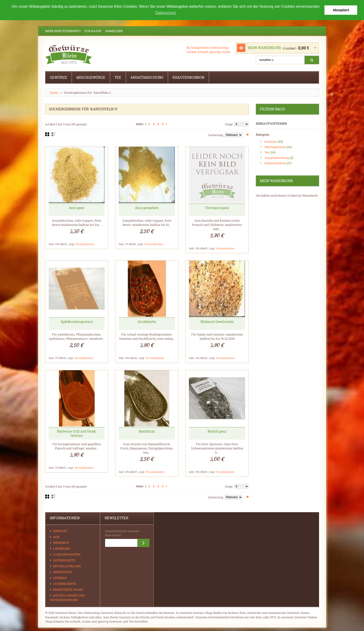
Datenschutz (64, 560)
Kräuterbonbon (275, 163)
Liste (53, 134)
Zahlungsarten (67, 554)
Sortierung (216, 135)
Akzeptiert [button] (341, 10)
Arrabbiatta (147, 321)
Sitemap (60, 578)
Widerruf (61, 542)
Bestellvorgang (67, 566)
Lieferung (62, 548)
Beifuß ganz (217, 431)
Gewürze (271, 141)
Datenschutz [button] (166, 13)
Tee (267, 152)
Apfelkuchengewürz (77, 321)
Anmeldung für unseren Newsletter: (122, 533)
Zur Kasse (93, 31)
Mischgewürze (275, 147)
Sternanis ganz (217, 207)
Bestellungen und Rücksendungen (68, 597)
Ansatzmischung (277, 157)
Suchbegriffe (65, 583)
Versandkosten (85, 244)
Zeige (229, 124)
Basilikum (147, 431)
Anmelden (114, 31)
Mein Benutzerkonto (63, 31)
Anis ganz (77, 207)
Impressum (62, 572)
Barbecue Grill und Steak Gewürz (77, 433)
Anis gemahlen (147, 207)
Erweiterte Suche (68, 589)
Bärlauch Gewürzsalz (217, 321)
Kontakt (60, 531)
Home (54, 92)
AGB (56, 537)
